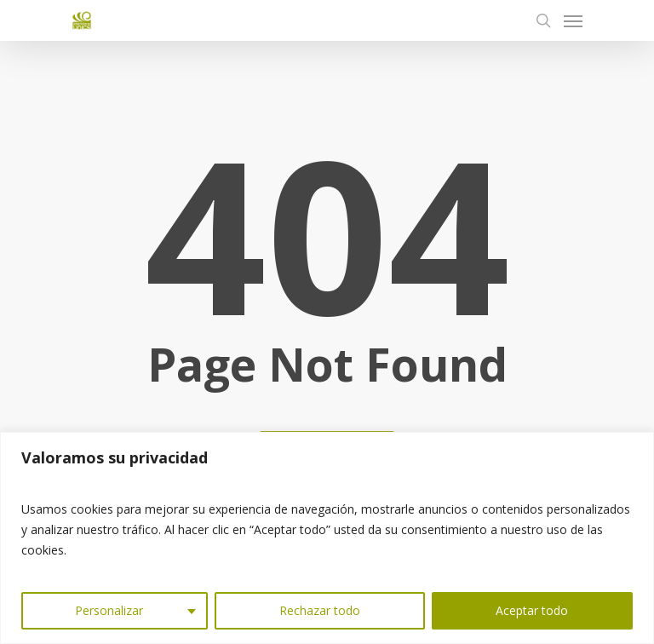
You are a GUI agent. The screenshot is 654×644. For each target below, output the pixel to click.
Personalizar (109, 610)
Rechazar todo (320, 610)
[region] (327, 538)
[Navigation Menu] (573, 20)
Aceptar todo (532, 610)
